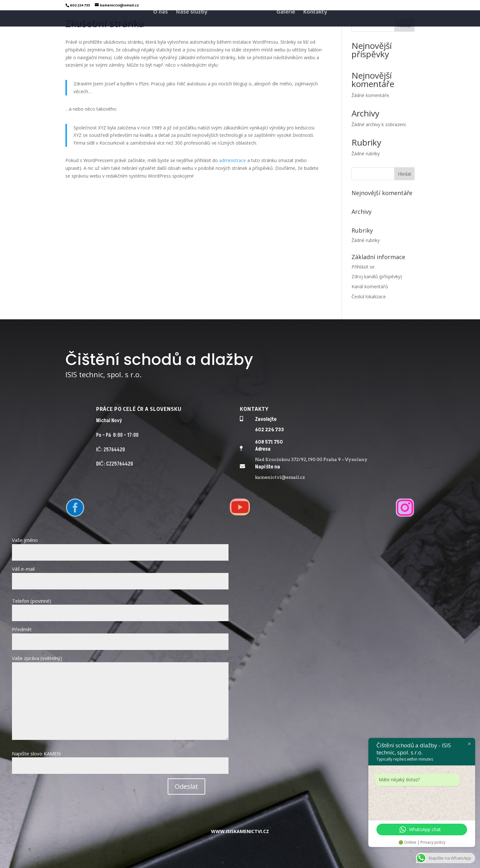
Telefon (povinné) (120, 607)
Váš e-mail (120, 575)
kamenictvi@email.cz (280, 477)
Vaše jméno (120, 546)
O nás (161, 25)
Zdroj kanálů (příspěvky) (377, 276)
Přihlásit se (363, 267)
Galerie (286, 25)
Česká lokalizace (369, 297)
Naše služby (192, 25)
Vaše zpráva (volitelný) (120, 698)
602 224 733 (269, 430)
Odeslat (186, 786)
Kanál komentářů (370, 286)
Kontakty (315, 25)
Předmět (120, 635)
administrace (233, 160)
